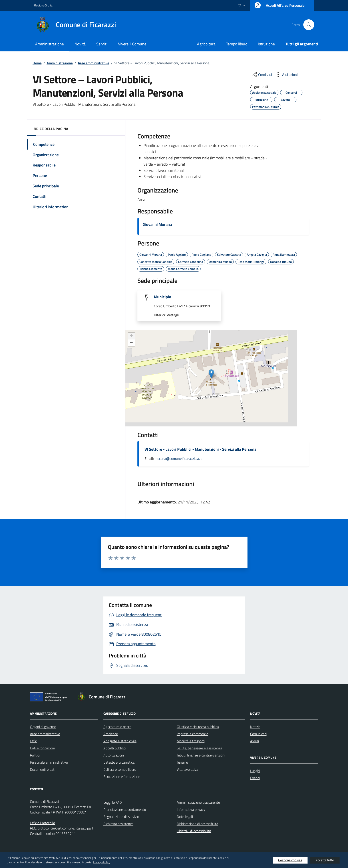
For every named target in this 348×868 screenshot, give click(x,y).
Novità (80, 44)
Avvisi (254, 741)
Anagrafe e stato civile (120, 741)
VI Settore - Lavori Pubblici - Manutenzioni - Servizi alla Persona (200, 449)
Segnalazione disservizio (121, 817)
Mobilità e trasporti (191, 741)
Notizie (255, 727)
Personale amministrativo (49, 762)
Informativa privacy (191, 809)
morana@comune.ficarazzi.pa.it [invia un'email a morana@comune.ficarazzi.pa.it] (178, 458)
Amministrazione (49, 44)
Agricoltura (206, 44)
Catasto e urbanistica (119, 762)
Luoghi (255, 771)
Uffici (34, 741)
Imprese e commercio (192, 734)
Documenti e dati (43, 769)
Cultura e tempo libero (120, 769)
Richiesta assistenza (118, 824)
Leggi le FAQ (113, 802)
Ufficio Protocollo (42, 823)
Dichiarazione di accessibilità (197, 824)
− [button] (131, 343)
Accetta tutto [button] (325, 860)
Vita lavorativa (187, 769)
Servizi (102, 44)
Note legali (185, 817)
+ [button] (131, 336)
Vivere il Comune (132, 44)
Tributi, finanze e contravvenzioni (201, 755)
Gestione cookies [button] (290, 860)
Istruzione (267, 44)
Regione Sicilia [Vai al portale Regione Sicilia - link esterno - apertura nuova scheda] (43, 5)
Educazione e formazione (122, 777)
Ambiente (111, 734)
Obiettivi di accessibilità (194, 831)
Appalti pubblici (115, 748)
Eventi (255, 778)
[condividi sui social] (262, 75)
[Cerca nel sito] (309, 25)
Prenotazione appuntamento (125, 809)
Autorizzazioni (114, 755)
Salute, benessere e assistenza (199, 748)
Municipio (163, 297)
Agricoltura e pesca (117, 727)
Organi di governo (43, 727)
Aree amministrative (45, 734)
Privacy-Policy (101, 862)
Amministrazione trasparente (198, 802)
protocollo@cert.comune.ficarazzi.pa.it (65, 828)
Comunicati (258, 734)
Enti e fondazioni (42, 748)
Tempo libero (237, 44)
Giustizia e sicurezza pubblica (198, 727)
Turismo (182, 762)
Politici (35, 755)
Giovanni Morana (157, 224)
